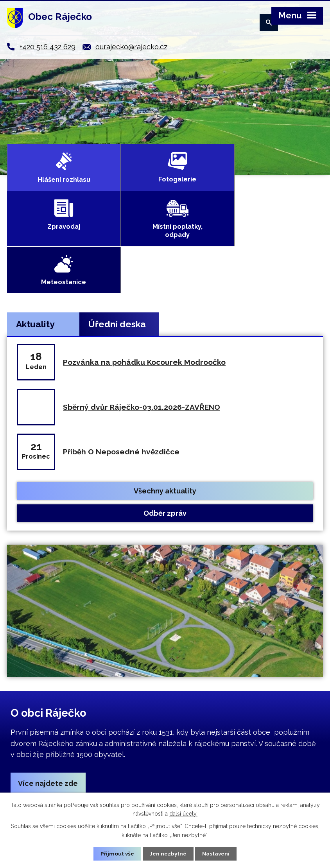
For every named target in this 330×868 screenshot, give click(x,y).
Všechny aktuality (165, 397)
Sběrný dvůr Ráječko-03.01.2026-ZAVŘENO (142, 314)
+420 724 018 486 (217, 777)
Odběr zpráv (165, 420)
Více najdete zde (48, 690)
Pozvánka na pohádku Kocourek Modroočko (144, 269)
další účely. (183, 813)
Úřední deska (117, 231)
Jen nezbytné (168, 854)
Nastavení (217, 854)
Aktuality (35, 231)
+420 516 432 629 (48, 47)
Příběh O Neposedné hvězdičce (121, 359)
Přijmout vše (116, 854)
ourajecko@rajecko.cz (131, 47)
